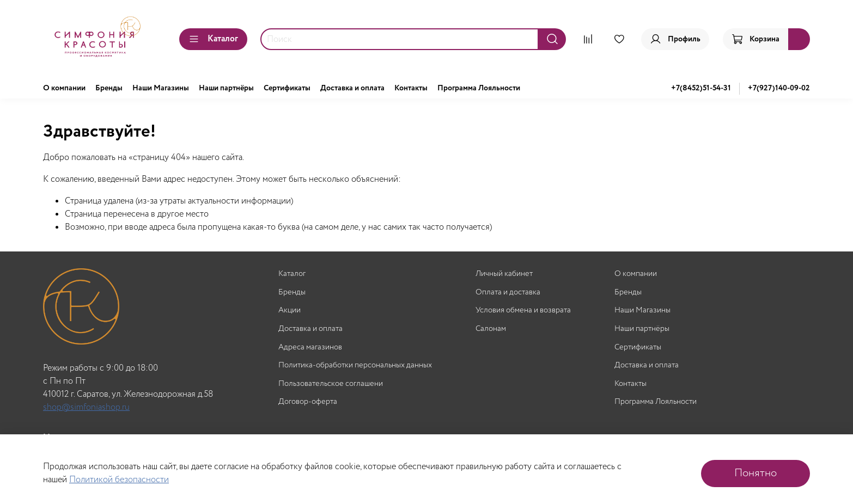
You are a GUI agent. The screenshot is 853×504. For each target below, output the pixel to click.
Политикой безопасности (119, 480)
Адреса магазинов (310, 348)
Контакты (411, 88)
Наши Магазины (161, 88)
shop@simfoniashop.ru (86, 407)
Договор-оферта (308, 402)
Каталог (213, 39)
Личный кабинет (504, 274)
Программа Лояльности (479, 88)
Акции (290, 311)
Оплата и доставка (508, 293)
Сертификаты (287, 88)
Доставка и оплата (352, 88)
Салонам (491, 329)
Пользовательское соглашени (331, 384)
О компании (64, 88)
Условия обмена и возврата (523, 311)
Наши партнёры (226, 88)
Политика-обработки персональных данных (355, 365)
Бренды (109, 88)
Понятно (755, 473)
